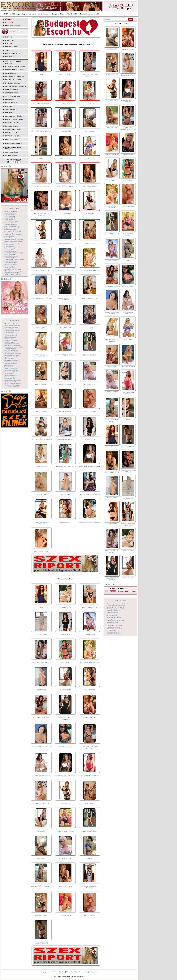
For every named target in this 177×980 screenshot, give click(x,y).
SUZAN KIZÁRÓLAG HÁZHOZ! (66, 299)
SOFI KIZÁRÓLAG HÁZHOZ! (90, 271)
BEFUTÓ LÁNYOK (12, 47)
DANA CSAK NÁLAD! (90, 298)
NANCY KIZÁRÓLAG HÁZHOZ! (41, 356)
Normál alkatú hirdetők (16, 86)
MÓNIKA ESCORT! (41, 384)
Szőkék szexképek (10, 362)
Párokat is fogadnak (14, 119)
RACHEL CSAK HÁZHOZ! (41, 271)
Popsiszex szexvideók (113, 627)
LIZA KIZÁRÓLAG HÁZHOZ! (65, 186)
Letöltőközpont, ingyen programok (23, 14)
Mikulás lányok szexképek (13, 274)
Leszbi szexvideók (112, 622)
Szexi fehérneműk (13, 96)
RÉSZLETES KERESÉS (13, 26)
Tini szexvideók (112, 630)
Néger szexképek (10, 329)
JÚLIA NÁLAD (90, 439)
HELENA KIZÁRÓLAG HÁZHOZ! (41, 215)
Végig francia (11, 109)
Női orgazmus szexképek (12, 330)
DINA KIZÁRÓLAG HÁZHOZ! (90, 494)
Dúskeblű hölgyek (13, 83)
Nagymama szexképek (11, 327)
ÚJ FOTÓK (9, 44)
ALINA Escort (41, 243)
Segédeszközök (12, 93)
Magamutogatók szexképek (13, 269)
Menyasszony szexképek (12, 272)
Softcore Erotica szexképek (13, 354)
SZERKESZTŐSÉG (11, 152)
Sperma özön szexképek (12, 355)
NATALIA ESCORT (65, 243)
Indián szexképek (10, 254)
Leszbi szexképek (10, 268)
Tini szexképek (9, 373)
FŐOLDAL (9, 19)
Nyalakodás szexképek (11, 334)
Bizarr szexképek (10, 223)
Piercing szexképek (10, 337)
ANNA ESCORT (112, 524)
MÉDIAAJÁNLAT (11, 155)
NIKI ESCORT (65, 494)
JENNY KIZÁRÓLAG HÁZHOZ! (90, 467)
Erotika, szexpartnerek (88, 14)
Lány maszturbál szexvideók (115, 620)
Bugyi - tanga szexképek (12, 226)
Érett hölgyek (11, 100)
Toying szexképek (10, 378)
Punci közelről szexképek (12, 345)
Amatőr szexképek (10, 213)
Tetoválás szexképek (11, 372)
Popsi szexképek (9, 342)
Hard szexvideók (112, 615)
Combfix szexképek (11, 229)
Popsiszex (9, 106)
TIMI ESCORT (90, 243)
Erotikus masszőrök (14, 80)
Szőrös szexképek (10, 365)
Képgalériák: (15, 208)
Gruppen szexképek (10, 248)
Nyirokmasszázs (12, 136)
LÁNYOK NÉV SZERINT (14, 144)
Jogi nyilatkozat (46, 972)
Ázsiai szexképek (10, 218)
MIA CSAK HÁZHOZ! (65, 271)
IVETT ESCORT (41, 467)
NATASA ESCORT (90, 412)
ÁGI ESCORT (90, 214)
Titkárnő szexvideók (113, 632)
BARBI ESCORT (66, 607)
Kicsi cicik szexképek (11, 261)
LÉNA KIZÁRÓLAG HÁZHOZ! (41, 131)
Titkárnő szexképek (10, 375)
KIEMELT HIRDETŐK (13, 53)
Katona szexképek (10, 258)
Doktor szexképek (10, 236)
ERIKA (66, 104)
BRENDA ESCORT (65, 384)
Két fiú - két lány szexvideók (116, 607)
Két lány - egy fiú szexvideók (116, 609)
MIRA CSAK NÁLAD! (90, 355)
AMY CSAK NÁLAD (90, 186)
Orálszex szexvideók (113, 624)
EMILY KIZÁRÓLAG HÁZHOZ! (41, 439)
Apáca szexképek (10, 216)
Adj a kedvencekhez (72, 972)
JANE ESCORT (90, 131)
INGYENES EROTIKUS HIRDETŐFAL (13, 148)
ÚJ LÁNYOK (9, 40)
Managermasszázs (13, 129)
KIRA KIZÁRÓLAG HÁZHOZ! (65, 355)
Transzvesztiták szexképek (13, 380)
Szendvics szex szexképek (12, 360)
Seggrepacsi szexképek (11, 350)
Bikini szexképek (10, 220)
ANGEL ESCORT (65, 131)
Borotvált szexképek (11, 225)
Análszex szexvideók (113, 610)
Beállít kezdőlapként (59, 972)
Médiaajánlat (93, 972)
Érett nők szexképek (11, 238)
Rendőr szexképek (10, 349)
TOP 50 (8, 50)
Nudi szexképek (9, 332)
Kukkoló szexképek (10, 263)
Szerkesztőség (84, 972)
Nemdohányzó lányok (15, 70)
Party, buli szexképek (11, 335)
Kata (41, 74)
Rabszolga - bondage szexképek (14, 347)
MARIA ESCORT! (41, 412)
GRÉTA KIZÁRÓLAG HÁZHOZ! (90, 522)
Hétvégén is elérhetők (15, 76)
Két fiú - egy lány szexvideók (116, 606)
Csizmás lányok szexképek (13, 231)
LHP (6, 14)
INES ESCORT (90, 327)
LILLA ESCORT (65, 522)
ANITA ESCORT (65, 159)
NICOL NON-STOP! (90, 384)
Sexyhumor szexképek (11, 352)
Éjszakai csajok (12, 126)
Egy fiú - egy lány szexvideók (116, 604)
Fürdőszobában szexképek (12, 243)
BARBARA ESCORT (65, 412)
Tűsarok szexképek (10, 382)
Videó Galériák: (121, 601)
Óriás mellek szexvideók (114, 625)
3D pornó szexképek (11, 211)
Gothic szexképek (10, 246)
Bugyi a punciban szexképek (13, 228)
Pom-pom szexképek (11, 340)
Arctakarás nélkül (14, 116)
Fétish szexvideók (112, 612)
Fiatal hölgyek (12, 103)
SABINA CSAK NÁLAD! (65, 439)
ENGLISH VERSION (15, 31)
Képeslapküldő (72, 14)
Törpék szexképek (10, 377)
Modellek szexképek (11, 324)
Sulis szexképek (9, 359)
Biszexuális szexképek (11, 221)
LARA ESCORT (90, 104)
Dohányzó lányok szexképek (13, 234)
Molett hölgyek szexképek (12, 325)
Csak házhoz (11, 73)
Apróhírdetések (44, 14)
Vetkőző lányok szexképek (13, 383)
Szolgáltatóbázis (58, 14)
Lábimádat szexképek (11, 264)
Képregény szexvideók (114, 617)
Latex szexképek (10, 266)
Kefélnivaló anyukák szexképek (14, 259)
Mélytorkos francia (14, 123)
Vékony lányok (12, 90)
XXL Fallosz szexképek (12, 387)
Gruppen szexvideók (113, 614)
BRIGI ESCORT (90, 159)
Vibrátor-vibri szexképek (12, 385)
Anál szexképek (9, 215)
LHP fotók (9, 113)
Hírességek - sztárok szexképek (14, 253)
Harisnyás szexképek (11, 251)
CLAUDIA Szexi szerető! (41, 104)
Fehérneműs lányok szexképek (14, 239)
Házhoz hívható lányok (15, 66)
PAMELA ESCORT (66, 74)
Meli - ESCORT (41, 327)
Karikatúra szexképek (11, 256)
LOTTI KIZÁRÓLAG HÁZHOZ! (41, 298)
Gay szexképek (9, 244)
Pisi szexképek (9, 339)
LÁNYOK (8, 37)
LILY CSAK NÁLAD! (41, 551)
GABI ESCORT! (65, 214)
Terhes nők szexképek (11, 370)
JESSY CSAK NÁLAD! (41, 186)
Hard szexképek (9, 249)
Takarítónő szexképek (11, 367)
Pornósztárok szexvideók (114, 629)
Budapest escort (12, 139)
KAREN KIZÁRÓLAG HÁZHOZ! (41, 523)
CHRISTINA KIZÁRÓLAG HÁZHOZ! (90, 75)
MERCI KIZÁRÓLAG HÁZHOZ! (65, 467)
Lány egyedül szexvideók (114, 619)
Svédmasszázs (11, 133)
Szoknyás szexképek (11, 363)
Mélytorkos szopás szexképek (13, 271)
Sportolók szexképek (11, 357)
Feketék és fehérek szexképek (13, 241)
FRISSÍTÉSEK (10, 57)
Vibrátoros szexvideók (114, 634)
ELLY (41, 159)
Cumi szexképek (9, 233)
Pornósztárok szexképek (12, 344)
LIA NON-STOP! (41, 494)
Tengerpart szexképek (11, 368)
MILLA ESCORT (65, 327)
